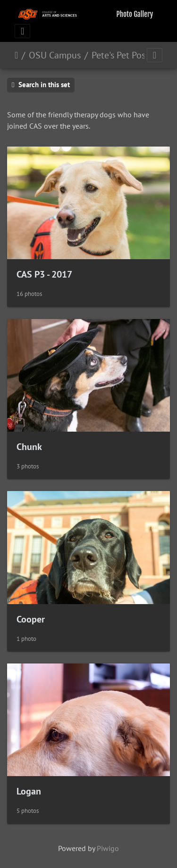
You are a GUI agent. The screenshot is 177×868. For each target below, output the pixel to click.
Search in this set (41, 85)
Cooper (31, 619)
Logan (29, 791)
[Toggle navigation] (22, 31)
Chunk (29, 447)
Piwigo (108, 848)
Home (16, 55)
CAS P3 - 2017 (44, 274)
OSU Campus (55, 55)
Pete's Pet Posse (123, 55)
